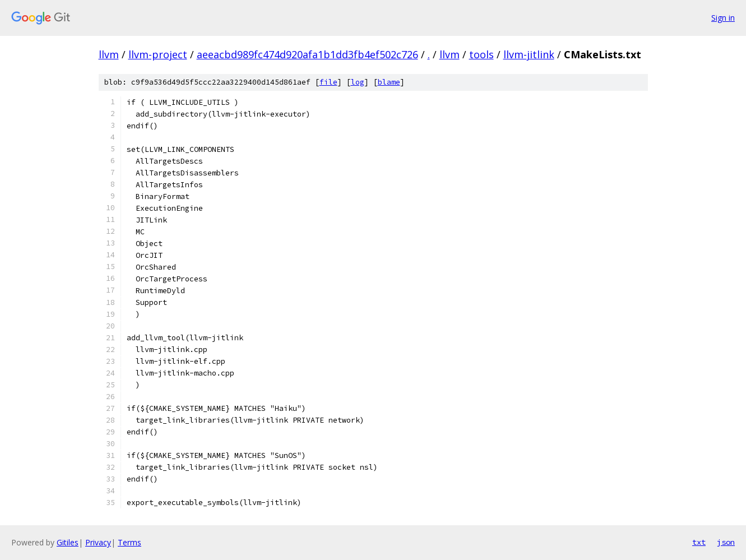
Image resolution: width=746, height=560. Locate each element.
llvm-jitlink (529, 54)
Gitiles (68, 542)
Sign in (723, 18)
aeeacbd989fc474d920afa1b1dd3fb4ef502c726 (307, 54)
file (328, 82)
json (726, 542)
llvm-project (158, 54)
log (358, 82)
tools (481, 54)
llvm (109, 54)
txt (699, 542)
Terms (129, 542)
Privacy (98, 542)
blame (389, 82)
